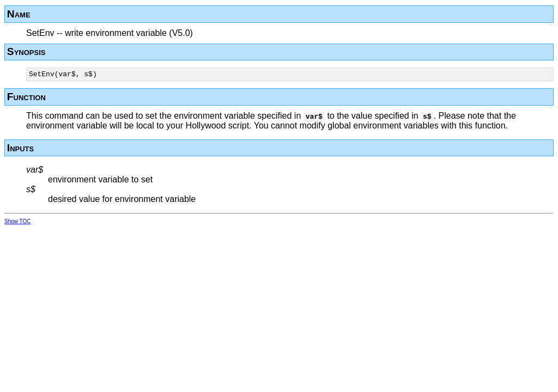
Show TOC (18, 223)
